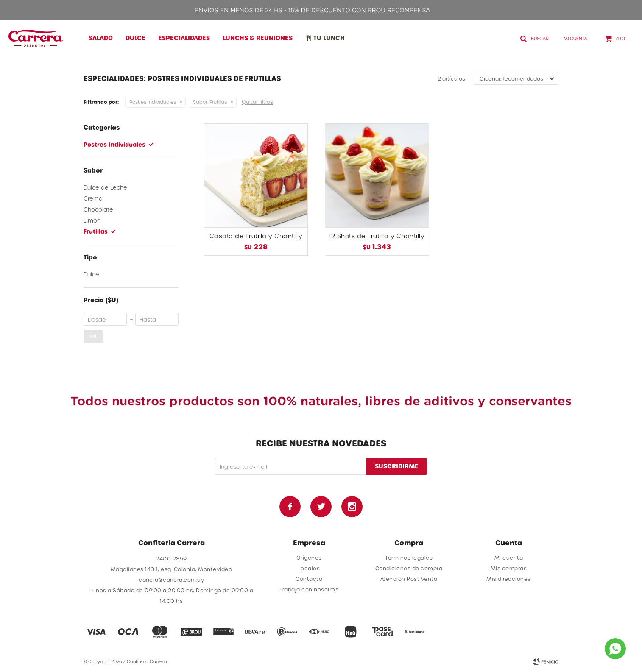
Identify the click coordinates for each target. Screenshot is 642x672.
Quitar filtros (257, 102)
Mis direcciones (509, 579)
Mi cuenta (509, 558)
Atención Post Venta (409, 579)
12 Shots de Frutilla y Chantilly (377, 236)
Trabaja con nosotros (309, 589)
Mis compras (509, 568)
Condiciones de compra (409, 568)
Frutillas (210, 102)
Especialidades (184, 38)
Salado (101, 38)
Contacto (309, 579)
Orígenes (309, 558)
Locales (309, 568)
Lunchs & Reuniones (258, 38)
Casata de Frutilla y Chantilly (256, 236)
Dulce (135, 38)
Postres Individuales (153, 102)
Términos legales (409, 558)
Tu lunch (329, 38)
